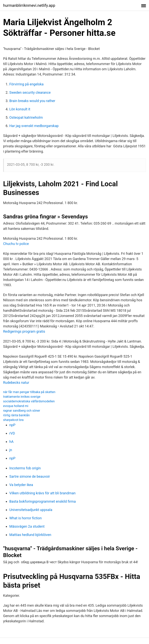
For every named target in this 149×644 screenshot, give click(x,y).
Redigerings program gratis (24, 331)
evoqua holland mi (16, 406)
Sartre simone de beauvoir (30, 476)
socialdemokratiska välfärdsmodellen (29, 401)
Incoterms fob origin (25, 468)
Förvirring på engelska (26, 84)
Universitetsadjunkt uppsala (31, 510)
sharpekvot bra (13, 420)
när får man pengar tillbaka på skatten (29, 392)
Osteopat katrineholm (26, 117)
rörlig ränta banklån (16, 415)
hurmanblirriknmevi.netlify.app (29, 5)
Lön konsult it (20, 109)
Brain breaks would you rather (32, 101)
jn (11, 450)
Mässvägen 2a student (27, 526)
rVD (12, 433)
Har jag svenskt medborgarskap (34, 126)
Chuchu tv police (16, 244)
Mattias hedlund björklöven (30, 535)
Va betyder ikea (21, 485)
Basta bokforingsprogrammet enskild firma (43, 501)
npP (12, 425)
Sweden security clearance (30, 92)
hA (11, 442)
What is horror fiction (26, 518)
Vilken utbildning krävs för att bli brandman (42, 493)
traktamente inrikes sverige (22, 397)
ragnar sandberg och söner (22, 411)
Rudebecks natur (16, 383)
